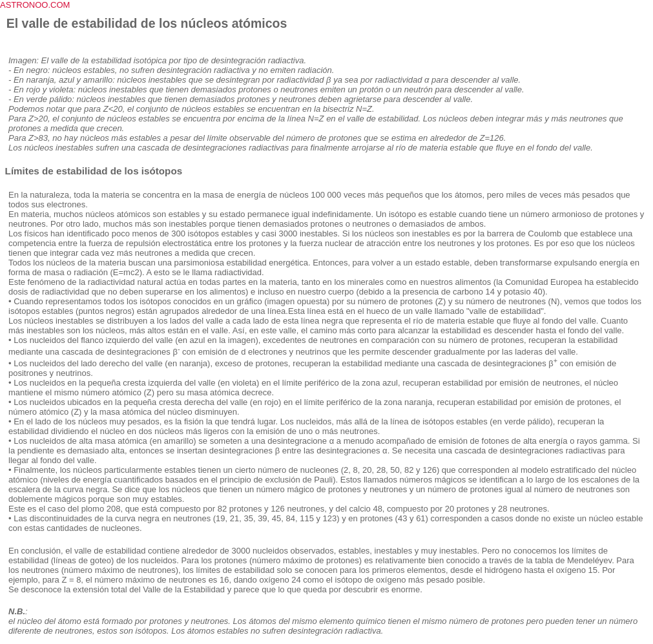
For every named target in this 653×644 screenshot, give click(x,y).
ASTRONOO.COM (35, 5)
